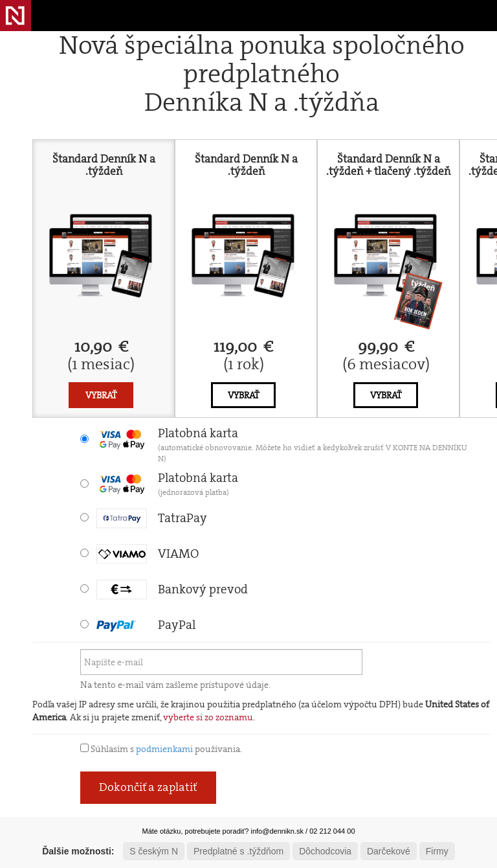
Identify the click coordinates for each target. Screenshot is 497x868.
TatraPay (152, 518)
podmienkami (164, 749)
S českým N (154, 851)
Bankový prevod (172, 589)
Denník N (16, 16)
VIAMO (148, 554)
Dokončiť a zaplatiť (148, 787)
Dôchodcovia (325, 851)
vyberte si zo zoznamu (208, 717)
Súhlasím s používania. (161, 749)
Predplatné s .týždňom (238, 851)
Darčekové (389, 851)
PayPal (146, 625)
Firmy (437, 851)
